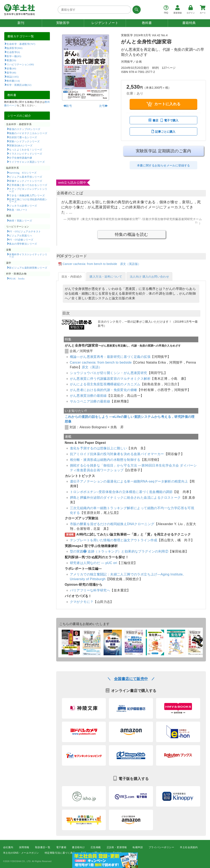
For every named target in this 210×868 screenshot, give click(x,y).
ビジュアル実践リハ (21, 235)
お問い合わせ (100, 853)
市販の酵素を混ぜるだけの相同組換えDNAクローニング (112, 524)
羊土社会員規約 (189, 847)
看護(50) (11, 60)
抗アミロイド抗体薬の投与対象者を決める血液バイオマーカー (117, 454)
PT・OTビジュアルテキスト (25, 231)
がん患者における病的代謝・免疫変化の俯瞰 (104, 390)
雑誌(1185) (13, 77)
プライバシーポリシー (161, 847)
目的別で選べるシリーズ (23, 137)
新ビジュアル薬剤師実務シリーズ (28, 268)
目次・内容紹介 (72, 277)
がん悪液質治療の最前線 (88, 396)
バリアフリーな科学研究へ (90, 590)
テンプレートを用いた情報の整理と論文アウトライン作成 (114, 540)
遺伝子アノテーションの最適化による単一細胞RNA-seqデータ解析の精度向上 (129, 481)
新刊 (21, 23)
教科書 (147, 23)
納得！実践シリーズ (21, 220)
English (117, 853)
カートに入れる (164, 104)
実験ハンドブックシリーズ (24, 141)
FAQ (84, 853)
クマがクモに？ (82, 602)
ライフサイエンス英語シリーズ (27, 162)
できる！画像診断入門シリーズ (27, 195)
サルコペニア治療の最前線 (90, 401)
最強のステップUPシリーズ (25, 129)
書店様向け (78, 847)
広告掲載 (96, 847)
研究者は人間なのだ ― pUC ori (94, 563)
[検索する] (136, 10)
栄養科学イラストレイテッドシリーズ (28, 255)
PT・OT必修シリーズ (21, 240)
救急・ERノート (18, 210)
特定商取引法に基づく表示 (60, 853)
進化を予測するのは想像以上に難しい (99, 448)
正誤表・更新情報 (117, 847)
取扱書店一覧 (43, 847)
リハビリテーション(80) (20, 64)
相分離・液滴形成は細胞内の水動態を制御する (105, 460)
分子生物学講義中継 (21, 158)
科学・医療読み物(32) (19, 85)
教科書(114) (13, 81)
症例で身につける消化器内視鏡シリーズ (28, 200)
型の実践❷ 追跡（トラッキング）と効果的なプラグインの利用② (119, 551)
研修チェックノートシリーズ (26, 181)
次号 (103, 106)
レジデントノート (105, 23)
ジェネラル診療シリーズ (23, 206)
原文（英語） (92, 367)
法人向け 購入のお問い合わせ (150, 277)
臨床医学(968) (14, 48)
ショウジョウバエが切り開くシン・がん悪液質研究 (109, 373)
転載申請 (138, 847)
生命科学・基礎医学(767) (21, 44)
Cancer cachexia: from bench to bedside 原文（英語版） (102, 264)
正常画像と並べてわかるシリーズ (28, 185)
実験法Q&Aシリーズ (21, 145)
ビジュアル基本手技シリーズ (26, 177)
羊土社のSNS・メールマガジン (21, 853)
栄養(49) (11, 68)
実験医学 (63, 23)
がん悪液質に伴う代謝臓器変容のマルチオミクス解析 (110, 379)
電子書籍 (61, 847)
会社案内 (8, 847)
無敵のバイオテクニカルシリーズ (28, 133)
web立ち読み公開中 (72, 183)
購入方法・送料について (106, 277)
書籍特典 (189, 23)
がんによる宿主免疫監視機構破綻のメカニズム (105, 384)
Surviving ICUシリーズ (23, 173)
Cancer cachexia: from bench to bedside (101, 362)
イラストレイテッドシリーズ (26, 154)
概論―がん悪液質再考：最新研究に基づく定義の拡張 (110, 357)
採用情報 (24, 847)
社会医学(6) (13, 52)
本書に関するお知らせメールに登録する (164, 165)
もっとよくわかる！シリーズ (26, 149)
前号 (68, 106)
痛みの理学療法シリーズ (23, 244)
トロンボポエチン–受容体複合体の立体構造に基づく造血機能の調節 (121, 492)
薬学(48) (11, 72)
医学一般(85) (14, 56)
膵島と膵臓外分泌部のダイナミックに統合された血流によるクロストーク (125, 498)
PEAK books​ (17, 278)
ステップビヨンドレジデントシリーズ (28, 190)
